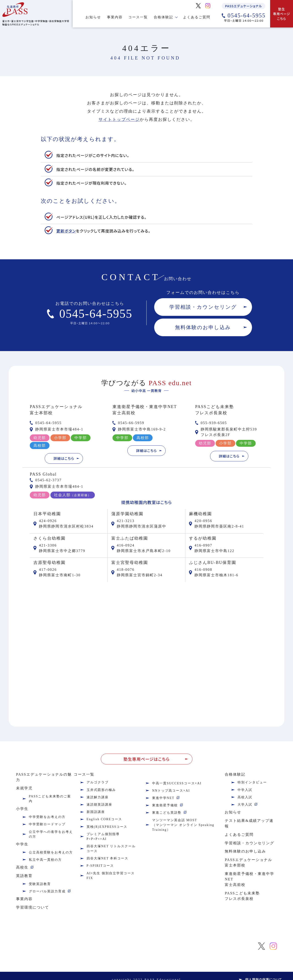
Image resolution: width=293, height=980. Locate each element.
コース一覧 (138, 17)
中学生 (22, 844)
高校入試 (245, 797)
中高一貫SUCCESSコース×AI (177, 783)
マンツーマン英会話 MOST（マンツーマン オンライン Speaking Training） (183, 825)
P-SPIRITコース (100, 866)
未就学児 (24, 788)
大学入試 (245, 805)
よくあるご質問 (197, 17)
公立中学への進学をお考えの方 (51, 834)
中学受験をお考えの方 (47, 817)
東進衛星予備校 (165, 805)
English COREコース (104, 819)
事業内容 (115, 17)
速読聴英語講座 (99, 805)
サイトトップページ (119, 119)
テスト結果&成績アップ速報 (249, 823)
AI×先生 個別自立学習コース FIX (111, 876)
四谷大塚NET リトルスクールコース (111, 849)
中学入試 (245, 790)
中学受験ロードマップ (47, 824)
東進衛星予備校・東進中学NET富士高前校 (249, 879)
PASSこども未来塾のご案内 (50, 799)
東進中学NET (163, 798)
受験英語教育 (40, 884)
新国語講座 (96, 812)
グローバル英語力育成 (47, 891)
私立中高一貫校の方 (45, 860)
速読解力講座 (98, 797)
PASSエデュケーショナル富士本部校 (248, 862)
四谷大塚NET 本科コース (107, 858)
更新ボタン (66, 231)
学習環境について (33, 907)
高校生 (22, 867)
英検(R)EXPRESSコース (107, 827)
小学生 (22, 809)
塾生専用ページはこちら (146, 759)
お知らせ (93, 17)
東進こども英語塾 (167, 813)
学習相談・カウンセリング (203, 307)
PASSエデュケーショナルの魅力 (44, 777)
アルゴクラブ (98, 782)
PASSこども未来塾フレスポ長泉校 (242, 896)
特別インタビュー (252, 782)
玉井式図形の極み (101, 790)
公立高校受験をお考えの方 (51, 852)
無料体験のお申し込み (203, 327)
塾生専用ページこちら (282, 14)
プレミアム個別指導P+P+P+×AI (103, 837)
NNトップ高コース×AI (171, 791)
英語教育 (24, 876)
